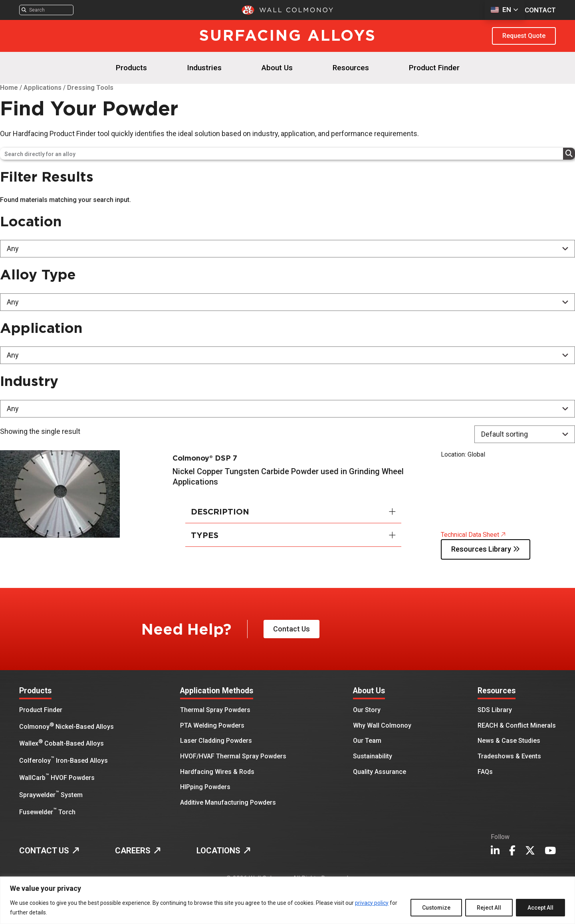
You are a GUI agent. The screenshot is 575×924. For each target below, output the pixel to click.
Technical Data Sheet (473, 534)
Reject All (489, 908)
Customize (436, 908)
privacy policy (372, 903)
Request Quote (524, 36)
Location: (453, 454)
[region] (287, 900)
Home (9, 88)
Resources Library (489, 549)
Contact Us (293, 629)
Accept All (540, 908)
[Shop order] (525, 434)
